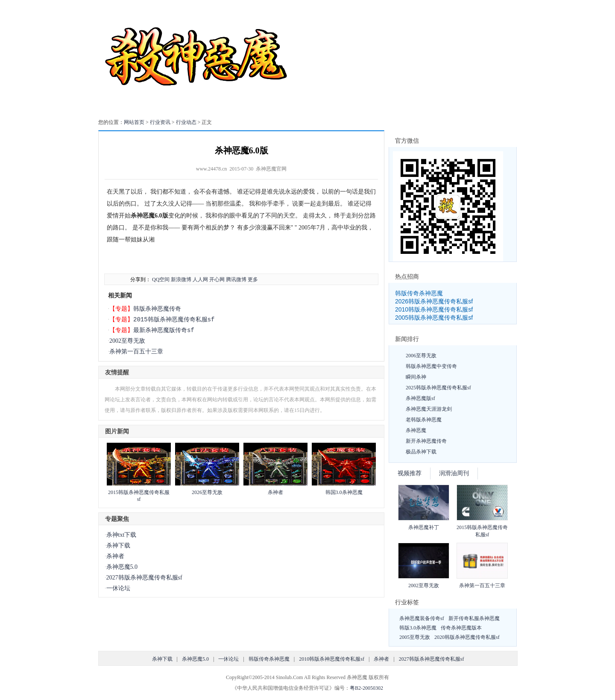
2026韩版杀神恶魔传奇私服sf (434, 301)
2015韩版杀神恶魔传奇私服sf (174, 319)
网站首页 (134, 122)
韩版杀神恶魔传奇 (157, 309)
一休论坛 (118, 588)
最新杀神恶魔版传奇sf (164, 330)
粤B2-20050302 (366, 688)
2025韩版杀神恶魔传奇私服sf (438, 388)
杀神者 (275, 492)
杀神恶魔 (416, 430)
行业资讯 (160, 122)
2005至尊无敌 (415, 637)
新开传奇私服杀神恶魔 (474, 618)
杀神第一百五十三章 (136, 351)
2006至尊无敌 (421, 356)
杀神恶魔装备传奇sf (422, 618)
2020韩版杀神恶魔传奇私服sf (467, 637)
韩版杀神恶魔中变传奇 (431, 366)
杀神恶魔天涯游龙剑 (429, 409)
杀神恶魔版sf (420, 398)
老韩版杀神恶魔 (424, 420)
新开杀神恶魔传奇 (426, 441)
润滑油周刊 (454, 473)
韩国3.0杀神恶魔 (344, 492)
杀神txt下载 (122, 535)
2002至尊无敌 (127, 341)
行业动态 (186, 122)
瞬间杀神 (416, 377)
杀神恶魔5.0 (122, 567)
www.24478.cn (212, 169)
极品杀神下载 (421, 452)
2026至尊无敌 (207, 492)
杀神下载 (118, 546)
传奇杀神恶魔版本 (461, 628)
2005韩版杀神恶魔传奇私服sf (434, 318)
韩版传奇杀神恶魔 (419, 293)
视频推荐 (410, 473)
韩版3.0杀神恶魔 (418, 628)
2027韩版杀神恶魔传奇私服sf (144, 578)
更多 (253, 279)
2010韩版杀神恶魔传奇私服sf (434, 309)
